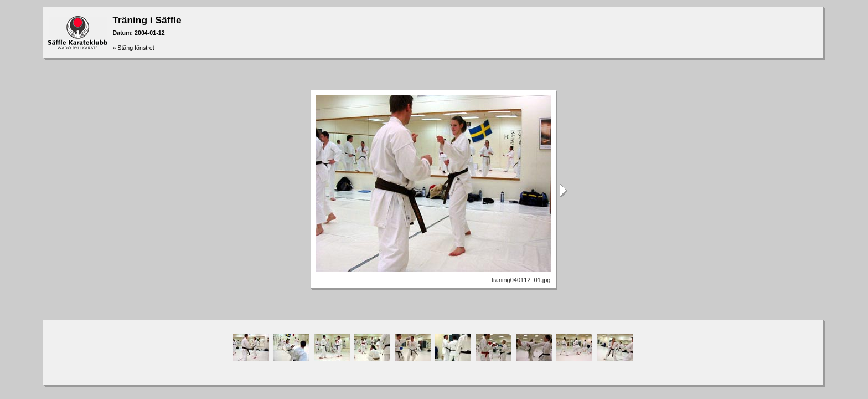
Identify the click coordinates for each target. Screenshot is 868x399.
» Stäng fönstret (133, 48)
